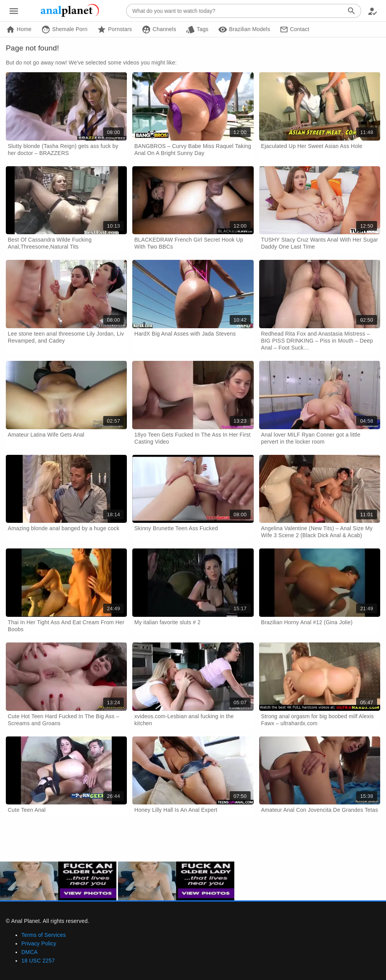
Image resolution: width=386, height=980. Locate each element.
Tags (197, 30)
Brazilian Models (244, 30)
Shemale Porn (64, 30)
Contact (294, 30)
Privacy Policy (39, 943)
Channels (159, 30)
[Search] (351, 11)
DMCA (29, 952)
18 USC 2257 (38, 961)
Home (19, 30)
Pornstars (114, 30)
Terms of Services (44, 935)
